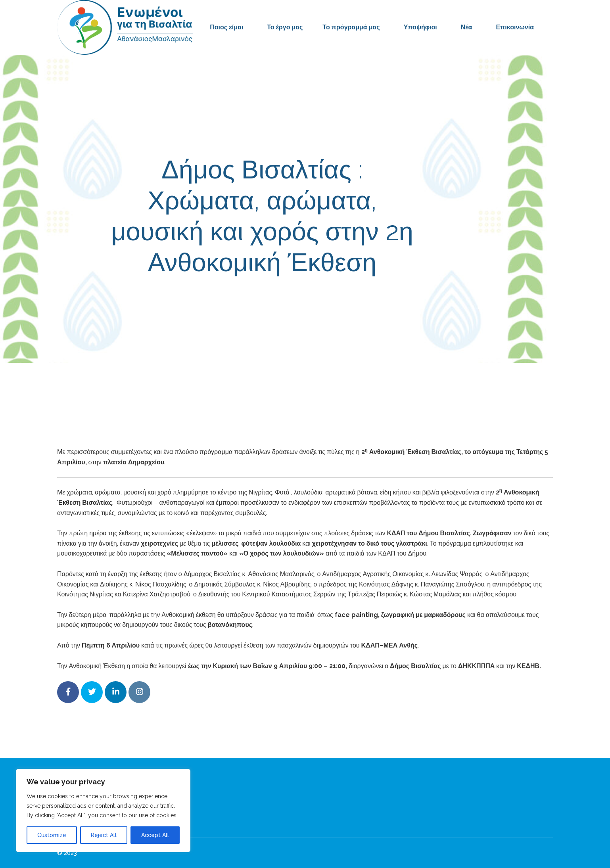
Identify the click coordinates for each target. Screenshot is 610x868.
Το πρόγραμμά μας (351, 27)
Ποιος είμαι (226, 27)
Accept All (155, 835)
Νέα (467, 27)
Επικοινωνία (515, 27)
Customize (52, 835)
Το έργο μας (285, 27)
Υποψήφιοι (420, 27)
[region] (103, 811)
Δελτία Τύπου (362, 298)
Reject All (104, 835)
